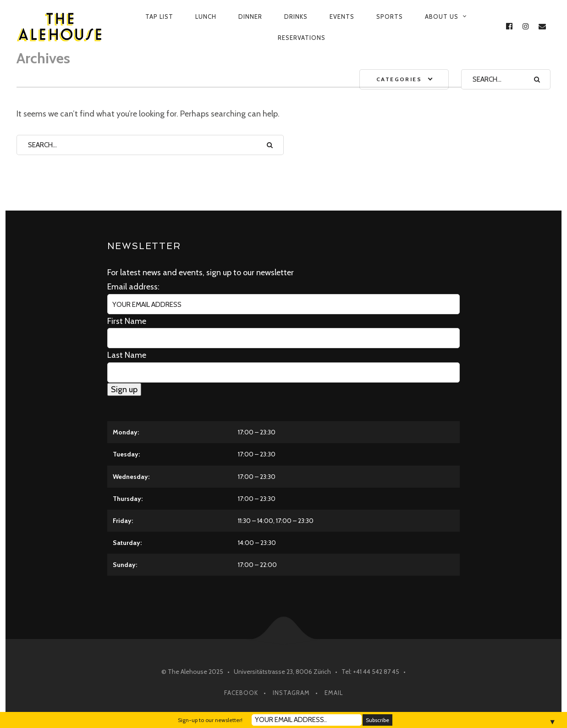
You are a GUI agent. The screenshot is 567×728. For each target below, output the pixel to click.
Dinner (250, 17)
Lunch (206, 17)
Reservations (302, 38)
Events (342, 17)
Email (334, 693)
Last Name (127, 355)
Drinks (296, 17)
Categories (399, 79)
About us (442, 17)
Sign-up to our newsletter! (210, 720)
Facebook (241, 693)
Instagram (291, 693)
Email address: (133, 287)
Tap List (159, 17)
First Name (127, 321)
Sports (390, 17)
